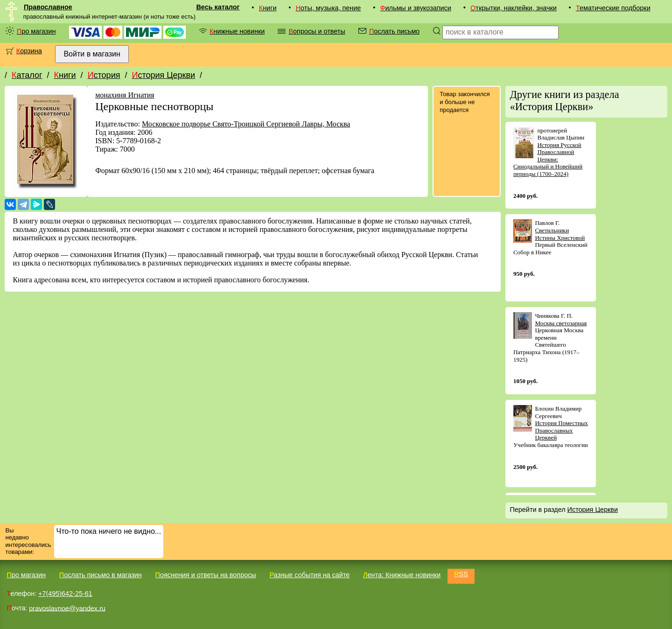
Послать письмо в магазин (101, 575)
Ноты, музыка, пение (329, 8)
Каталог (27, 75)
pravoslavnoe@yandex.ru (67, 608)
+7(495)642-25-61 (65, 594)
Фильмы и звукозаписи (416, 8)
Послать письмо (394, 31)
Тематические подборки (613, 8)
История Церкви (163, 75)
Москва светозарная (561, 323)
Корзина (29, 51)
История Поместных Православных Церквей (561, 430)
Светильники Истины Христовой (560, 234)
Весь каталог (218, 7)
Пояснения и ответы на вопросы (206, 575)
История (104, 75)
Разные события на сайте (309, 575)
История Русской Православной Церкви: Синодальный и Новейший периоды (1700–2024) (548, 159)
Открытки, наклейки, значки (514, 8)
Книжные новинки (237, 31)
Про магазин (36, 31)
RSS (461, 574)
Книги (268, 8)
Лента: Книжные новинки (402, 575)
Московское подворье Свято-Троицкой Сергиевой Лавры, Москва (246, 124)
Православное (48, 7)
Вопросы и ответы (317, 31)
